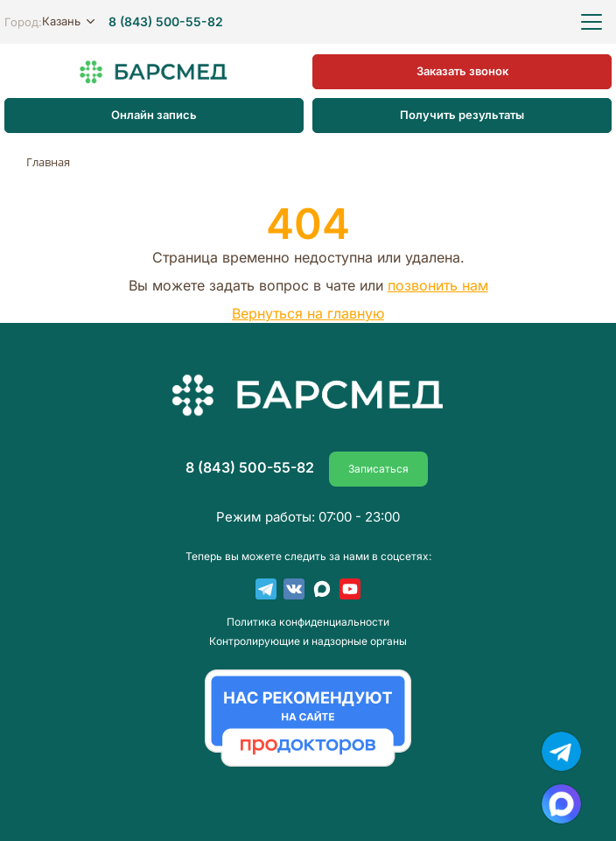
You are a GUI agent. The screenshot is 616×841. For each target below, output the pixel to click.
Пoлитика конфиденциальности (308, 622)
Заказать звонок (462, 71)
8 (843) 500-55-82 (166, 22)
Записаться (378, 469)
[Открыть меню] (591, 22)
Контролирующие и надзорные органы (308, 641)
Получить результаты (462, 115)
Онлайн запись (154, 115)
